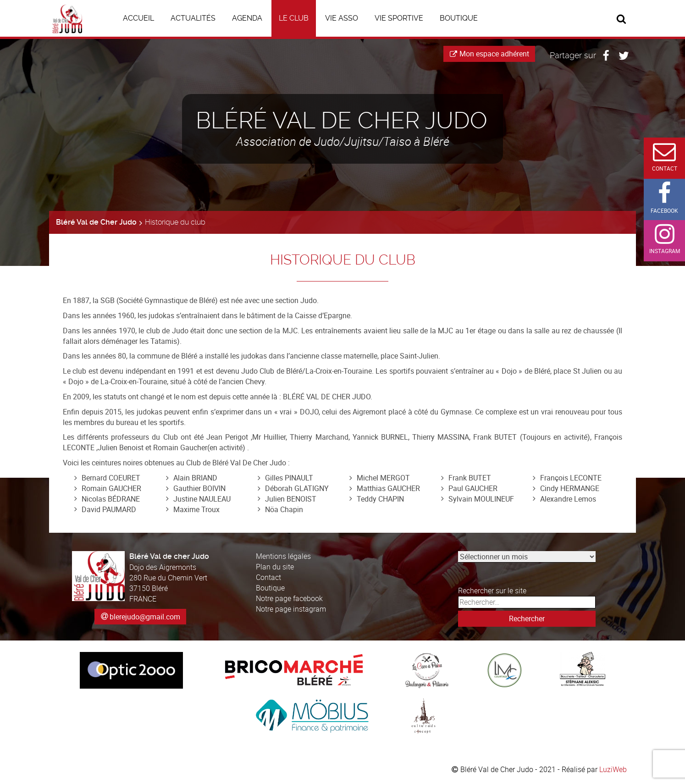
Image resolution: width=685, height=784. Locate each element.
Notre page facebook (289, 598)
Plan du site (275, 567)
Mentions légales (283, 556)
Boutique (270, 588)
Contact (268, 577)
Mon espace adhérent (489, 54)
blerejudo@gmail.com (145, 617)
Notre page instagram (291, 609)
